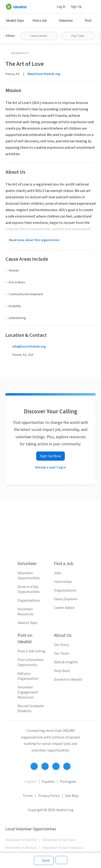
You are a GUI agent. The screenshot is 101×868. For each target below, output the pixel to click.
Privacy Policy (49, 796)
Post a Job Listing (32, 651)
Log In (61, 7)
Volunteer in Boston (21, 848)
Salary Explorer (66, 599)
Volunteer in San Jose (59, 840)
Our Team (62, 653)
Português (68, 782)
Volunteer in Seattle (21, 840)
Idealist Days (15, 21)
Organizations (29, 600)
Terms (28, 796)
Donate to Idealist (68, 680)
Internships (63, 582)
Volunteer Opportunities (29, 576)
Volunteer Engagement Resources (28, 692)
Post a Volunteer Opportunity (31, 662)
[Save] (44, 860)
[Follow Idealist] (34, 766)
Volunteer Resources (25, 612)
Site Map (72, 796)
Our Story (61, 645)
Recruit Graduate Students (31, 709)
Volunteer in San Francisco (63, 848)
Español (48, 782)
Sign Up (76, 7)
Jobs (58, 573)
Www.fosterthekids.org (44, 74)
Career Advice (64, 608)
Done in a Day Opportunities (29, 589)
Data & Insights (66, 662)
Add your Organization (28, 676)
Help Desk (62, 671)
